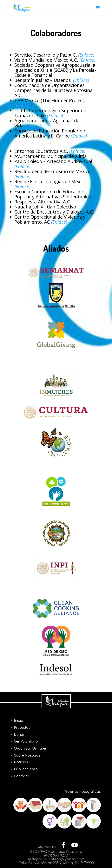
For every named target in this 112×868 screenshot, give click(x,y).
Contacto (22, 776)
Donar (19, 735)
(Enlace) (81, 80)
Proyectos (22, 728)
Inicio (19, 721)
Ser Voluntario (26, 741)
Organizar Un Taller (30, 748)
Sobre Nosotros (27, 755)
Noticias (21, 762)
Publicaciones (26, 769)
